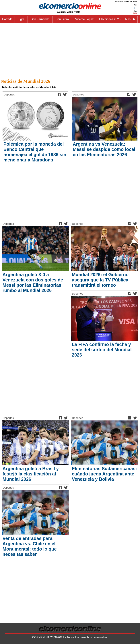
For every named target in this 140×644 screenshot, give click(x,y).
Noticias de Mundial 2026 (26, 81)
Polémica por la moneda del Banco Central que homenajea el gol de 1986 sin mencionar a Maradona (35, 152)
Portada (7, 19)
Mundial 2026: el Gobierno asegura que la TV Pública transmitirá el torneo (100, 280)
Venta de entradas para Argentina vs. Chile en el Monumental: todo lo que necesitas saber (30, 546)
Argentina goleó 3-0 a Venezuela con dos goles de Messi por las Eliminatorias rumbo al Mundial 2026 (33, 282)
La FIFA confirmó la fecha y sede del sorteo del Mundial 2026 (102, 350)
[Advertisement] (70, 50)
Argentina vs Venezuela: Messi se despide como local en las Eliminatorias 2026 (104, 149)
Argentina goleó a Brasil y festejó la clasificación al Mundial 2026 (31, 474)
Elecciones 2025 (110, 19)
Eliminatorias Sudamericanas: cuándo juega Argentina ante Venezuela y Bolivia (104, 474)
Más (130, 19)
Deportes (9, 94)
